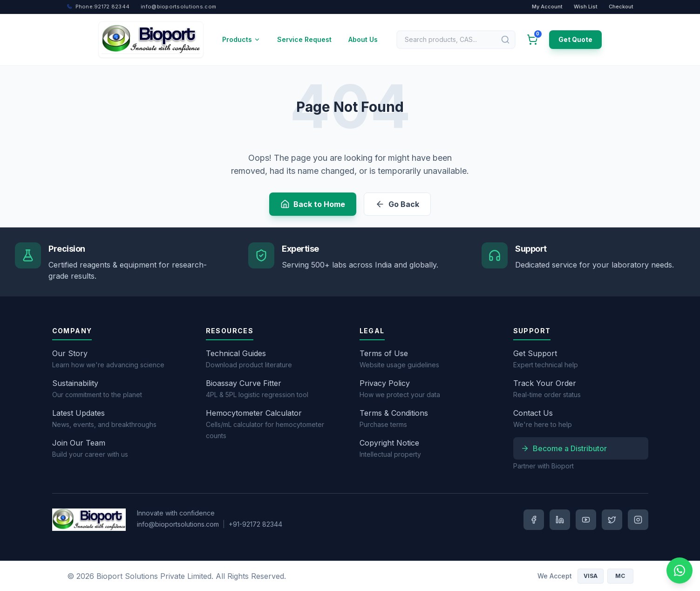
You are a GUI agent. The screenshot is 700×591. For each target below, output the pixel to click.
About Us (363, 39)
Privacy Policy (385, 383)
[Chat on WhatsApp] (680, 570)
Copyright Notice (389, 443)
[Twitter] (612, 520)
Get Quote (575, 39)
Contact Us (533, 413)
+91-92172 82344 (255, 524)
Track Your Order (545, 383)
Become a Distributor (564, 448)
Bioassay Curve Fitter (244, 383)
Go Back (397, 204)
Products (241, 39)
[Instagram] (638, 520)
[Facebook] (534, 520)
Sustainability (75, 383)
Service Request (304, 39)
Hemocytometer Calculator (254, 413)
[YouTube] (586, 520)
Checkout (621, 7)
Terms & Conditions (394, 413)
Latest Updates (78, 413)
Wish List (586, 7)
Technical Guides (236, 353)
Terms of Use (384, 353)
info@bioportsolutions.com (178, 524)
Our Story (70, 353)
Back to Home (313, 204)
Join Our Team (79, 443)
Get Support (535, 353)
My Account (547, 7)
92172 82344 (99, 7)
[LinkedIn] (560, 520)
